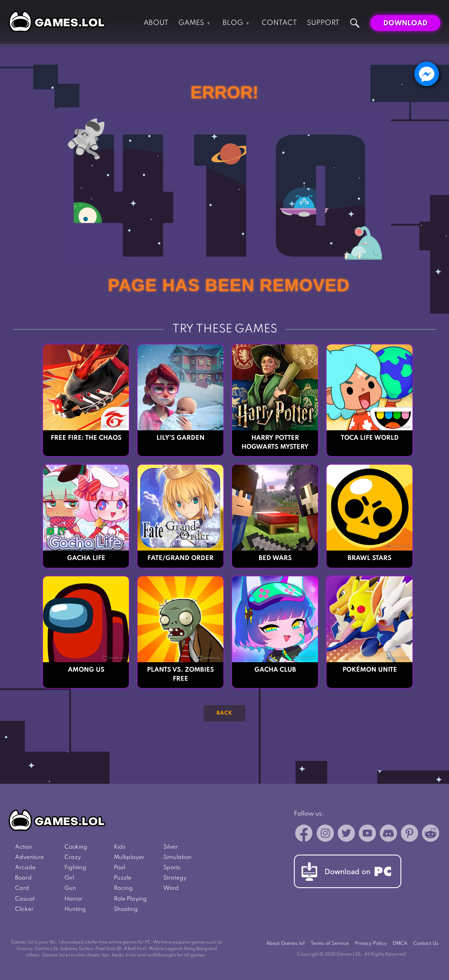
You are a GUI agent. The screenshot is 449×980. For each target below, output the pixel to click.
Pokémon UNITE (370, 670)
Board (23, 878)
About (156, 23)
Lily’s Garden (180, 438)
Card (22, 888)
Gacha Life (86, 558)
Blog (233, 23)
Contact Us (426, 943)
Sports (172, 868)
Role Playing (130, 899)
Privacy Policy (371, 943)
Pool (119, 868)
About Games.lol (285, 943)
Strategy (175, 878)
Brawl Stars (370, 558)
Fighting (75, 868)
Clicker (24, 909)
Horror (73, 899)
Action (24, 847)
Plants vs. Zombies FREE (180, 674)
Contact (279, 23)
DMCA (400, 943)
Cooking (76, 847)
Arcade (25, 868)
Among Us (86, 670)
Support (323, 23)
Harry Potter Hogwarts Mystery (275, 443)
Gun (70, 888)
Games (191, 23)
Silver (171, 847)
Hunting (75, 909)
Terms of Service (330, 943)
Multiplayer (129, 857)
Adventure (29, 857)
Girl (69, 878)
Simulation (177, 857)
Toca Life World (370, 438)
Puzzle (123, 878)
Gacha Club (275, 670)
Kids (120, 847)
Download (405, 23)
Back (224, 713)
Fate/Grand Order (180, 558)
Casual (25, 899)
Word (171, 888)
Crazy (73, 857)
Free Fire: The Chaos (86, 438)
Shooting (126, 909)
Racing (123, 888)
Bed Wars (275, 558)
